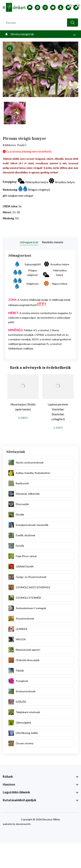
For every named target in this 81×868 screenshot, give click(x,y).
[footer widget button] (40, 777)
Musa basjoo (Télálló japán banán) (23, 407)
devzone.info (23, 824)
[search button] (73, 23)
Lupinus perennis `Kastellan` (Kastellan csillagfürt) (58, 412)
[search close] (75, 6)
